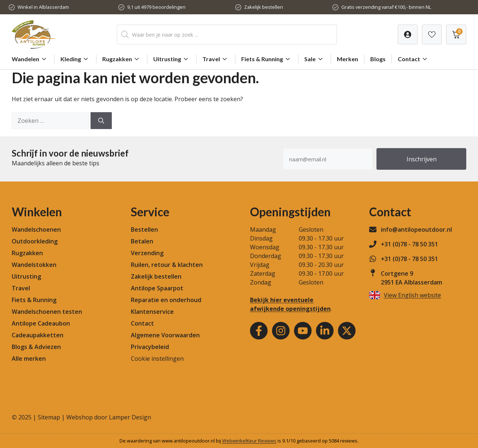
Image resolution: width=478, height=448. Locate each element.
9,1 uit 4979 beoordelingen (156, 7)
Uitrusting (172, 59)
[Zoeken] (101, 121)
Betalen (142, 241)
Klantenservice (152, 312)
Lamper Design (130, 417)
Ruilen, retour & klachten (167, 265)
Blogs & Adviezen (36, 347)
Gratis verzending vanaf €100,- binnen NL (386, 7)
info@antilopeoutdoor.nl (416, 229)
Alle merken (29, 359)
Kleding (75, 59)
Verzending (147, 253)
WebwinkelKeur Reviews (249, 441)
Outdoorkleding (35, 241)
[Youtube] (303, 331)
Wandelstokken (34, 265)
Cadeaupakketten (38, 335)
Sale (315, 59)
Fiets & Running (267, 59)
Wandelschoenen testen (47, 312)
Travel (216, 59)
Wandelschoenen (36, 229)
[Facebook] (259, 331)
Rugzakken (122, 59)
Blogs (378, 59)
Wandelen (30, 59)
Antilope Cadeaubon (41, 323)
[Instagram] (281, 331)
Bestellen (144, 229)
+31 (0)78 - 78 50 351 (409, 244)
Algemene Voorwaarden (165, 335)
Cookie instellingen (157, 359)
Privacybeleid (150, 347)
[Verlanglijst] (408, 34)
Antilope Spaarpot (157, 288)
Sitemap (49, 417)
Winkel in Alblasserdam (43, 7)
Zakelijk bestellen (264, 7)
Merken (348, 59)
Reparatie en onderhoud (166, 300)
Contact (413, 59)
